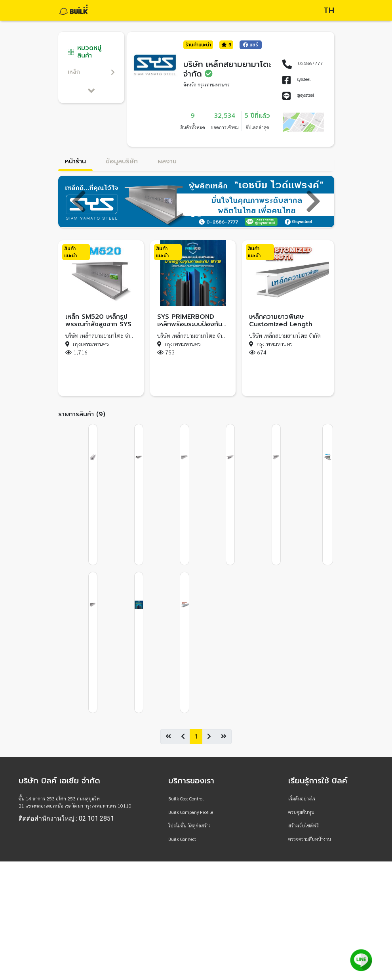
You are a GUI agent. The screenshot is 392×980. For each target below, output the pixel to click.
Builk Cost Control (186, 798)
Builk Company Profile (191, 812)
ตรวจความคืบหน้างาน (310, 839)
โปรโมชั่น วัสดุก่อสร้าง (189, 825)
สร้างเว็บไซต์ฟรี (304, 825)
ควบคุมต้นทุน (301, 812)
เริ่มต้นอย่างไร (302, 798)
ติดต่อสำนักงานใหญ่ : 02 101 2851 (66, 819)
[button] (79, 202)
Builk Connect (182, 839)
